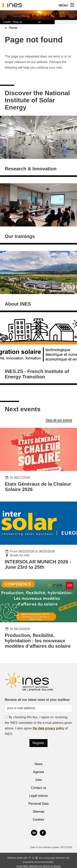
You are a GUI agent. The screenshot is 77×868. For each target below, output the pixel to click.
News (38, 764)
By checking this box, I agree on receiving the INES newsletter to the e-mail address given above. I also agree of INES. (38, 726)
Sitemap (38, 812)
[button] (72, 5)
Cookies (39, 820)
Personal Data (38, 804)
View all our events (59, 420)
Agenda (38, 772)
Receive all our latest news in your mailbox (37, 700)
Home (13, 28)
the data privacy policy (49, 728)
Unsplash (47, 22)
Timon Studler (30, 22)
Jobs (39, 780)
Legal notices (38, 796)
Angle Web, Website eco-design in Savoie (38, 866)
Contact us (38, 788)
